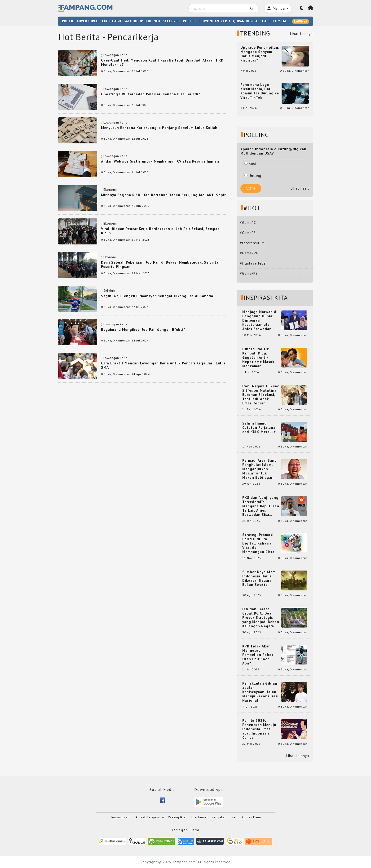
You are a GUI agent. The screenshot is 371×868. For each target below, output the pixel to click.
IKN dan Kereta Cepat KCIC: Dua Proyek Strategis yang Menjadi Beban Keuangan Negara (261, 618)
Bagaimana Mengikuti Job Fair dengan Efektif (143, 330)
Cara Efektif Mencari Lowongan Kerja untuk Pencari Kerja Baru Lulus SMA (163, 365)
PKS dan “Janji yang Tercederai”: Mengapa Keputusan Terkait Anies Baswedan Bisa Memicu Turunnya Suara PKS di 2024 (261, 506)
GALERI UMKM (274, 21)
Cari (253, 8)
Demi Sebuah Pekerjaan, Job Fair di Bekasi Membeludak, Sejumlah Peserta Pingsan (161, 264)
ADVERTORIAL (88, 21)
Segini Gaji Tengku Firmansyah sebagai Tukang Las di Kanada (157, 296)
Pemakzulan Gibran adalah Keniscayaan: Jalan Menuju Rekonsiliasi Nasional (260, 692)
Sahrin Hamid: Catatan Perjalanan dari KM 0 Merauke (260, 428)
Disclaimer (200, 817)
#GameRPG (249, 253)
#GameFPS (249, 273)
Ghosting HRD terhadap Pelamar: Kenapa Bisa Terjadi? (151, 94)
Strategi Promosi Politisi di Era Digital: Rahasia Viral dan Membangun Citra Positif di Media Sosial (258, 543)
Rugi (250, 163)
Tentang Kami (121, 817)
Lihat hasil (300, 188)
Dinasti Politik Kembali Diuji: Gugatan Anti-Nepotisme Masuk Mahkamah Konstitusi (258, 358)
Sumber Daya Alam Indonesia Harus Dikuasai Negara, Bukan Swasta (259, 578)
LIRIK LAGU (112, 21)
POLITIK (190, 21)
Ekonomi (110, 190)
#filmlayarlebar (254, 263)
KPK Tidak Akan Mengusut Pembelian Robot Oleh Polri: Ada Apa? (258, 655)
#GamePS (248, 233)
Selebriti (110, 291)
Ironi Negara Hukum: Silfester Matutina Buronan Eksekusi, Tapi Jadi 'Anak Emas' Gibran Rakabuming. (261, 395)
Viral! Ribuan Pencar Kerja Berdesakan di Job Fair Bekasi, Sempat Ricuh (160, 231)
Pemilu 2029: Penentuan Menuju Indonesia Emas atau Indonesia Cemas (259, 729)
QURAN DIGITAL (246, 21)
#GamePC (248, 223)
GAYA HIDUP (133, 21)
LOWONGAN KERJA (215, 21)
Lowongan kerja (115, 55)
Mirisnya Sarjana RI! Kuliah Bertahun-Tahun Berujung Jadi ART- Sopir (163, 195)
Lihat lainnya (301, 34)
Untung (253, 176)
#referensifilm (252, 243)
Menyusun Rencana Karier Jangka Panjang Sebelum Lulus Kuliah (159, 128)
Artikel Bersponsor (150, 817)
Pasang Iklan (178, 817)
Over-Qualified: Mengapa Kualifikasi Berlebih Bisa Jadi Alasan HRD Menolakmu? (162, 62)
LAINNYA (301, 21)
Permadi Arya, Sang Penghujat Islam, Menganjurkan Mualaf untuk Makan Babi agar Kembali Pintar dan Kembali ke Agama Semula (260, 469)
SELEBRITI (172, 21)
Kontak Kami (251, 817)
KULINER (153, 21)
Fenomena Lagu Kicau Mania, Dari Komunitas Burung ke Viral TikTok (260, 91)
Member (276, 8)
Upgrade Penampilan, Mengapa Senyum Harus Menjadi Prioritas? (260, 54)
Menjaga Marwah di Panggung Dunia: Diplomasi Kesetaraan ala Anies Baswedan (260, 320)
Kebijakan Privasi (225, 817)
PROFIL (68, 21)
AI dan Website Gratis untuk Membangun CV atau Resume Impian (160, 161)
